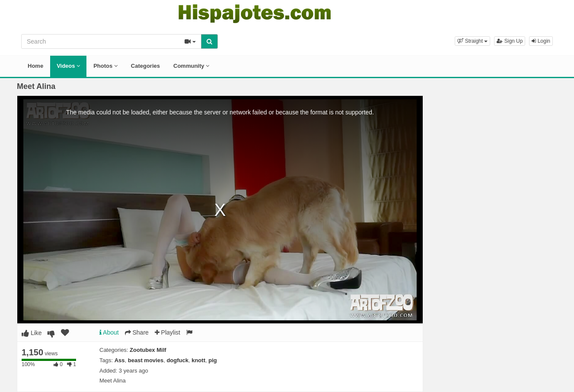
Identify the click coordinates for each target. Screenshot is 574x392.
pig (213, 360)
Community (191, 66)
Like (32, 333)
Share (137, 332)
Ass (120, 360)
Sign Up (510, 41)
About (109, 332)
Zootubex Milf (148, 350)
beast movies (146, 360)
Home (35, 66)
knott (198, 360)
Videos (68, 66)
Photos (105, 66)
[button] (472, 41)
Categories (145, 66)
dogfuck (177, 360)
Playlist (167, 332)
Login (541, 41)
